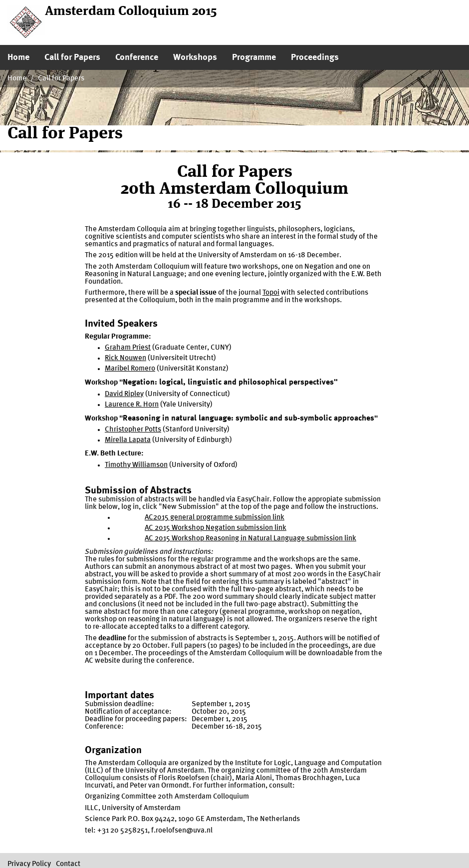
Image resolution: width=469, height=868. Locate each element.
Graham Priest (128, 348)
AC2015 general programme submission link (215, 518)
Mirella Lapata (128, 440)
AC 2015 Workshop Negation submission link (216, 528)
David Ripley (124, 394)
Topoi (271, 293)
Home (17, 79)
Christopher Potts (133, 430)
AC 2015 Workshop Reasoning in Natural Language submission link (250, 539)
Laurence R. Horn (132, 405)
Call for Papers (61, 79)
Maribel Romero (130, 369)
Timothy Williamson (136, 465)
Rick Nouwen (125, 358)
